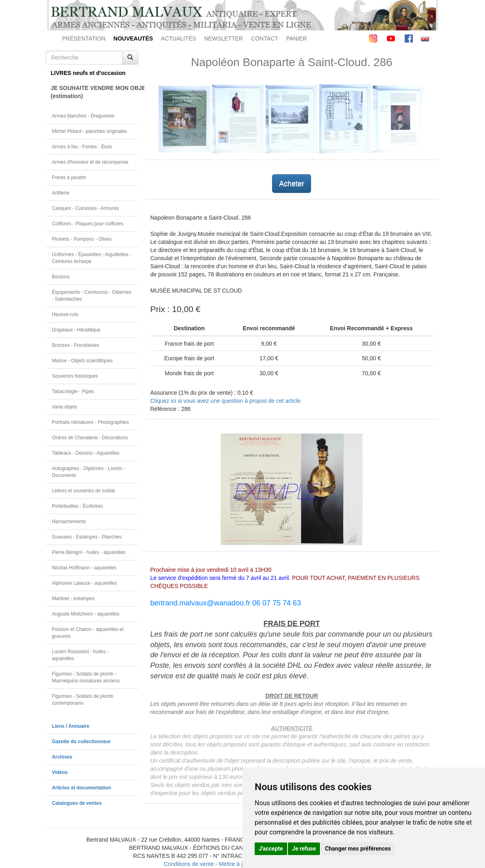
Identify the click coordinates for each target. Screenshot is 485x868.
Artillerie (61, 193)
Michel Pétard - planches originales (89, 131)
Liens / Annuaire (71, 726)
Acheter (292, 184)
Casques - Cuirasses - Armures (85, 208)
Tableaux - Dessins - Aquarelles (86, 453)
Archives (62, 757)
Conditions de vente (189, 864)
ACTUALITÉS (178, 38)
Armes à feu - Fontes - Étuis (82, 147)
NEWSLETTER (223, 38)
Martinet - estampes (73, 599)
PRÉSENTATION (84, 38)
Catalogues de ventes (77, 803)
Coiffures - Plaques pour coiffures (88, 224)
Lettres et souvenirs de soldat (83, 491)
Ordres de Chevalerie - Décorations (90, 438)
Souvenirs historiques (75, 376)
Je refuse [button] (304, 849)
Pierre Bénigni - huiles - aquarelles (89, 552)
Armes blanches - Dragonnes (83, 116)
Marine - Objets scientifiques (82, 361)
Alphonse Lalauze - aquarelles (84, 583)
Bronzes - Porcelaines (75, 345)
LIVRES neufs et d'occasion (88, 73)
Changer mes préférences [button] (358, 849)
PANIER (297, 38)
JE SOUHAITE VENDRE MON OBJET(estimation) (94, 92)
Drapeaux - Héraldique (76, 330)
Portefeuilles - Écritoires (77, 506)
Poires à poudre (69, 177)
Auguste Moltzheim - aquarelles (86, 614)
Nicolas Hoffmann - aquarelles (84, 568)
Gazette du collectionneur (81, 742)
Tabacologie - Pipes (73, 391)
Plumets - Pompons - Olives (82, 239)
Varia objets (64, 407)
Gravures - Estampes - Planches (87, 537)
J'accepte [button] (271, 849)
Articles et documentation (82, 788)
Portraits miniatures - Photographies (90, 422)
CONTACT (265, 38)
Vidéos (60, 772)
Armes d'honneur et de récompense (90, 162)
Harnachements (69, 522)
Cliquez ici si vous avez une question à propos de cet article (225, 401)
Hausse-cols (65, 314)
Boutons (61, 277)
